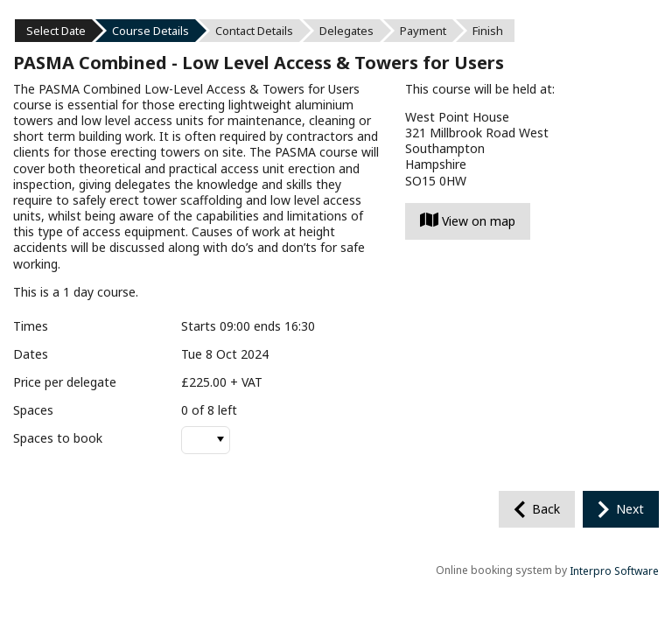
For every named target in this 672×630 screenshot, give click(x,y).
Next (630, 509)
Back (546, 509)
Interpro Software (614, 571)
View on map (468, 220)
